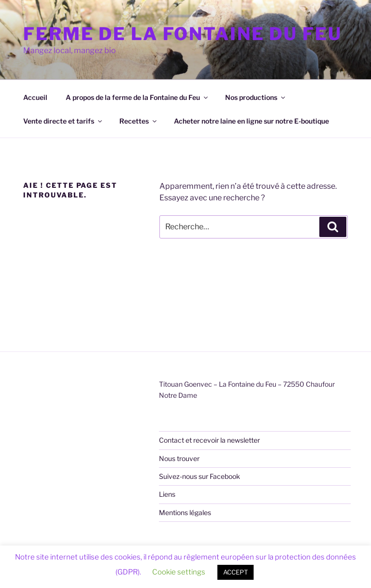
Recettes (139, 121)
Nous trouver (179, 458)
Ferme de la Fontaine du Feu (183, 34)
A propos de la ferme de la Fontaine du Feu (137, 97)
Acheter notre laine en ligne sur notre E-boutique (251, 121)
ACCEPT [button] (235, 572)
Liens (167, 494)
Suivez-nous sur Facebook (200, 476)
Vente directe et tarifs (63, 121)
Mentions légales (185, 512)
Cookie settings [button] (179, 572)
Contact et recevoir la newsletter (209, 440)
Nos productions (256, 97)
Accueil (35, 97)
